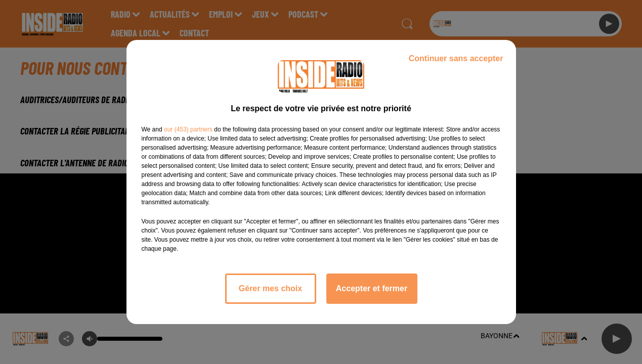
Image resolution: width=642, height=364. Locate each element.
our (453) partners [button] (188, 129)
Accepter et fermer (372, 288)
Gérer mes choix (270, 288)
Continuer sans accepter (456, 58)
